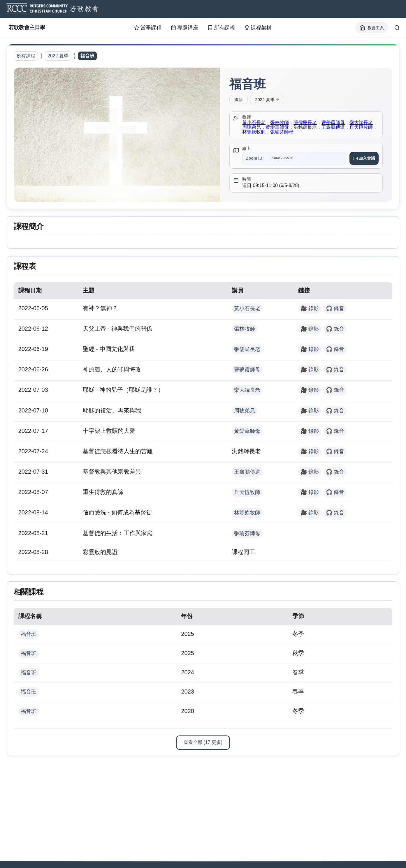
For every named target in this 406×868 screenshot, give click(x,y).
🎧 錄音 (334, 311)
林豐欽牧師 (269, 132)
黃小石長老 (255, 123)
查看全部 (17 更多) (203, 746)
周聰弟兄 (262, 128)
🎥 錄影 (309, 311)
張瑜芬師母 (297, 132)
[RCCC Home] (52, 9)
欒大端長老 (247, 393)
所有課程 (221, 28)
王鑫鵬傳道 (343, 128)
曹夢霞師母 (334, 123)
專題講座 (184, 28)
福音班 (29, 638)
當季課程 (148, 28)
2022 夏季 (58, 56)
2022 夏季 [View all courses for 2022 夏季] (267, 100)
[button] (117, 135)
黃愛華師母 (287, 128)
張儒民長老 (306, 123)
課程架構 (258, 28)
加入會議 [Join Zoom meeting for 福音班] (363, 159)
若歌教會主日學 (36, 28)
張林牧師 (280, 123)
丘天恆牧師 (247, 495)
